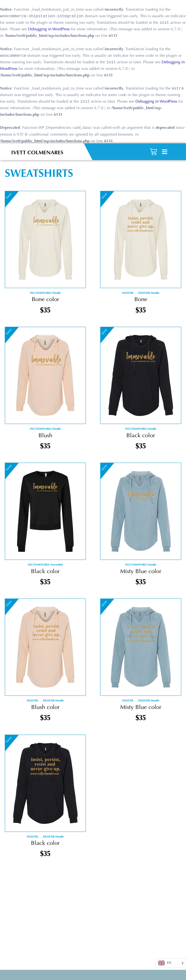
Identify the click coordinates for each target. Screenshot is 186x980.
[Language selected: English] (171, 963)
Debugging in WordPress (49, 30)
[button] (165, 148)
